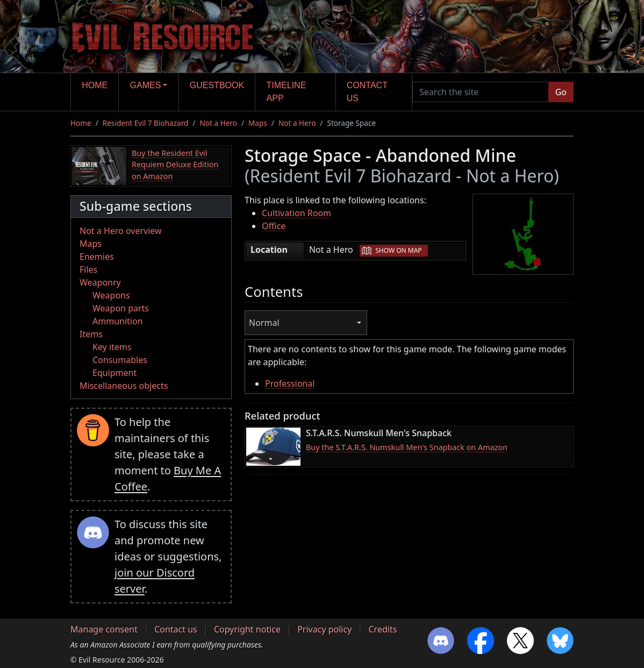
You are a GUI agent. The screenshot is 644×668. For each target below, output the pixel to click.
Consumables (120, 360)
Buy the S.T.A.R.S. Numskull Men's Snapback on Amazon (407, 447)
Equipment (115, 373)
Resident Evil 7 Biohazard (146, 123)
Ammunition (118, 321)
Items (91, 334)
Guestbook (217, 85)
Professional (290, 383)
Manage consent (104, 629)
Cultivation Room (296, 213)
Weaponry (100, 282)
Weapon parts (121, 308)
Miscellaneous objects (124, 386)
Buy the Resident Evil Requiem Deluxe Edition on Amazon (175, 165)
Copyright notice (247, 629)
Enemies (97, 257)
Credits (382, 629)
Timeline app (287, 92)
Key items (112, 347)
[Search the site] (481, 92)
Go (561, 92)
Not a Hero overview (121, 231)
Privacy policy (324, 629)
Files (88, 269)
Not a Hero (218, 123)
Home (95, 85)
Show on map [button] (398, 250)
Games (146, 85)
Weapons (111, 295)
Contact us (367, 92)
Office (274, 226)
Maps (258, 123)
